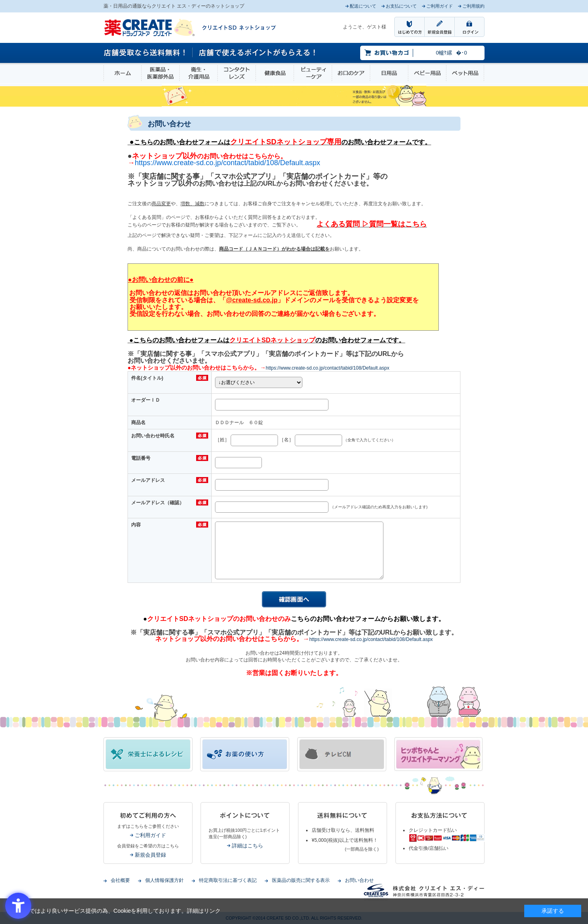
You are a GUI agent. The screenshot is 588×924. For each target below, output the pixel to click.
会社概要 (120, 880)
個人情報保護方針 (164, 880)
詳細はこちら (247, 846)
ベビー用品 (427, 73)
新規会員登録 (150, 855)
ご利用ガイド (150, 835)
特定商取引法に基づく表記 (228, 880)
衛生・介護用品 (199, 73)
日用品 (389, 73)
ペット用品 (465, 73)
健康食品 (275, 73)
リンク (212, 911)
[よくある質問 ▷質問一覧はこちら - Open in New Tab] (372, 224)
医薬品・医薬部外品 (160, 73)
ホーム (123, 73)
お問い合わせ (359, 880)
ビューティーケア (313, 73)
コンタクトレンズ (237, 73)
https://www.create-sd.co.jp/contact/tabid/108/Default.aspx (327, 368)
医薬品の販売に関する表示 (301, 880)
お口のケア (351, 73)
